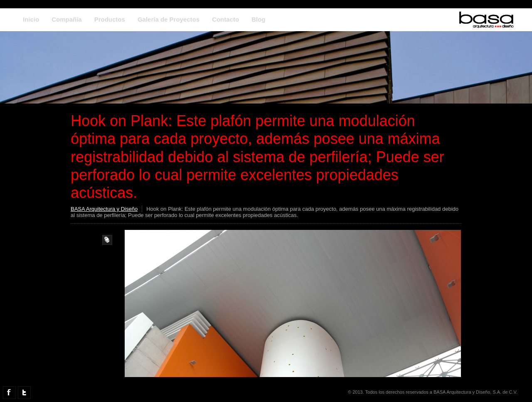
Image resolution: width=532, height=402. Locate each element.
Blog (258, 19)
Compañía (67, 19)
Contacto (225, 19)
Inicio (31, 19)
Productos (110, 19)
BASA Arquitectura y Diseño (104, 209)
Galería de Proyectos (169, 19)
